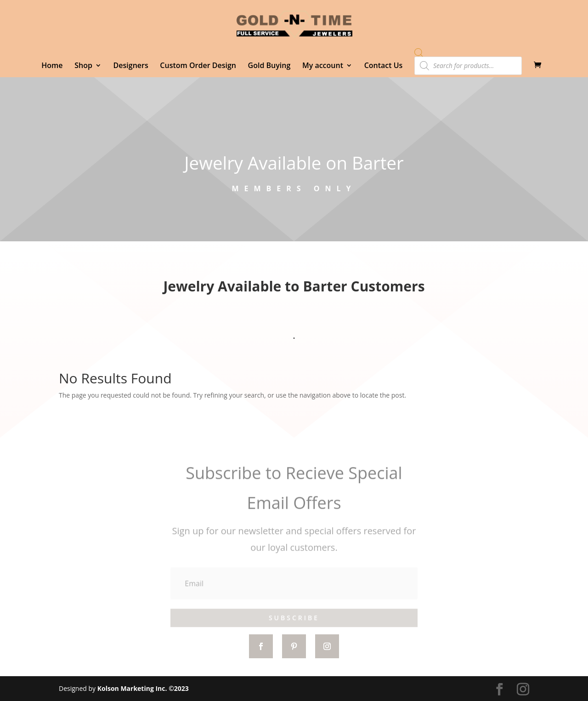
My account (323, 66)
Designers (131, 66)
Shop (83, 66)
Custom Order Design (198, 66)
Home (52, 66)
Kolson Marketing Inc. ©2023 (143, 688)
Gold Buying (269, 66)
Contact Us (384, 66)
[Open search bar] (419, 52)
